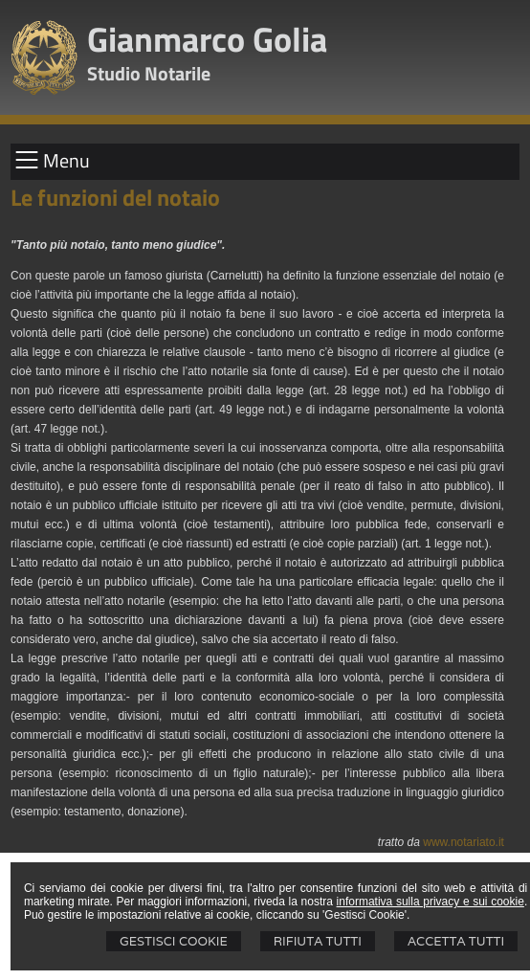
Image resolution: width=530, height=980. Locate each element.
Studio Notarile (149, 73)
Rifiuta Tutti (318, 941)
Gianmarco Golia (207, 39)
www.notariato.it (464, 842)
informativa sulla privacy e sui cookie (431, 902)
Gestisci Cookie (174, 941)
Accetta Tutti (456, 941)
